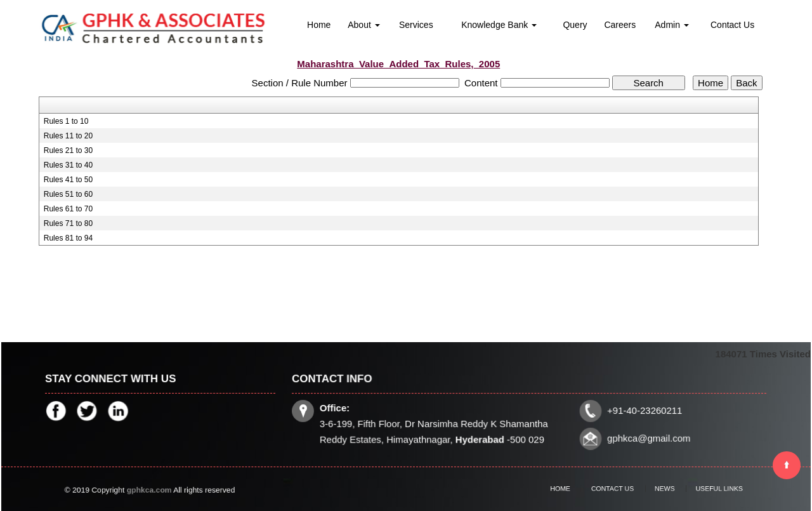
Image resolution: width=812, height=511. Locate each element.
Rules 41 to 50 (68, 180)
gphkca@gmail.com (646, 438)
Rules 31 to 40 (68, 165)
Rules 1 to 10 (66, 121)
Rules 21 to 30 (68, 150)
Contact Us (732, 25)
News (660, 489)
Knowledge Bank (499, 25)
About (363, 25)
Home (319, 25)
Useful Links (704, 489)
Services (416, 25)
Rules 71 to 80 (68, 223)
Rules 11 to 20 (68, 136)
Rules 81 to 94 (68, 238)
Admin (672, 25)
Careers (620, 25)
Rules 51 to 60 (68, 194)
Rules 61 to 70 (68, 209)
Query (575, 25)
